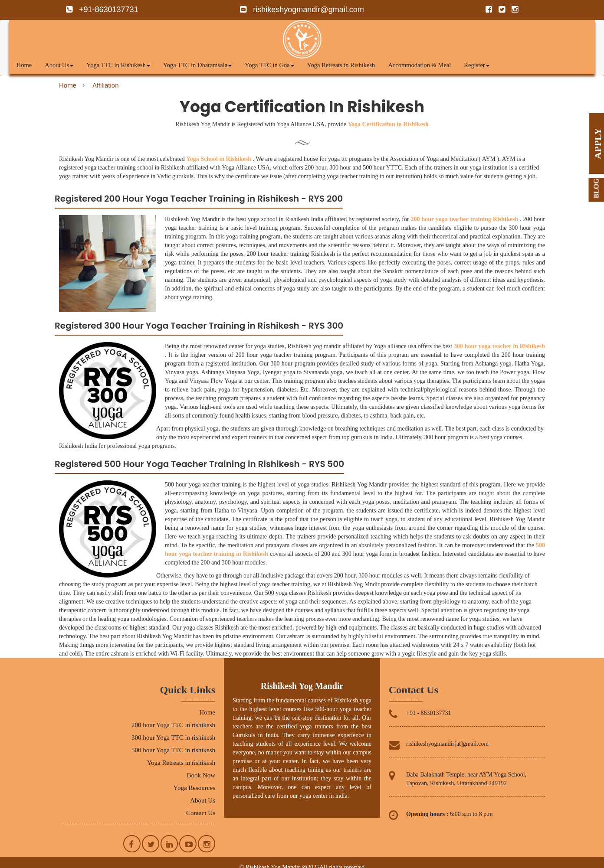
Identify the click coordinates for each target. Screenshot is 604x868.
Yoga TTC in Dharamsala (197, 65)
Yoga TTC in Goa (269, 65)
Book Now (201, 775)
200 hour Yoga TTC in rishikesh (173, 725)
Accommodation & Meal (419, 65)
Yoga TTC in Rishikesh (118, 65)
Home (24, 65)
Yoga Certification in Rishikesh (388, 124)
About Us (59, 65)
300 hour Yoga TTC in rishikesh (173, 737)
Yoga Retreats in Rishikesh (341, 65)
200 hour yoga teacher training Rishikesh (465, 219)
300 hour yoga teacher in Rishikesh (499, 346)
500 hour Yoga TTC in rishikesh (173, 750)
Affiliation (106, 85)
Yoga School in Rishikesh (219, 159)
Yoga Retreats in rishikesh (181, 763)
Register (476, 65)
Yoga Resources (194, 788)
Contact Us (201, 813)
